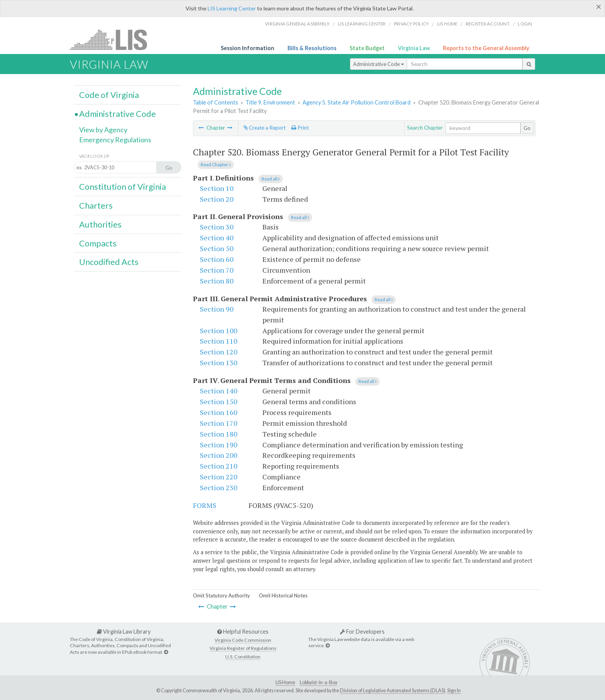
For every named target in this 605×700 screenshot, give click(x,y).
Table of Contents (215, 102)
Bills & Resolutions (312, 48)
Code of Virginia (109, 95)
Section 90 (217, 309)
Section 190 (219, 445)
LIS (113, 40)
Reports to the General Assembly (486, 48)
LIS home (447, 24)
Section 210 (219, 466)
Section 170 (219, 423)
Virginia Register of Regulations (243, 648)
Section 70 (217, 270)
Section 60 (217, 259)
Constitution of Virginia (123, 187)
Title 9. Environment (270, 102)
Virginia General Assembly (297, 24)
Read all (271, 179)
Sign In (454, 691)
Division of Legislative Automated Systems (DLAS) (393, 691)
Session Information (248, 48)
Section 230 (219, 487)
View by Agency (103, 130)
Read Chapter (216, 164)
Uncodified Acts (109, 262)
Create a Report (264, 128)
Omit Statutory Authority (221, 595)
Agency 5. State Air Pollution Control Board (357, 102)
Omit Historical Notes (283, 595)
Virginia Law (414, 48)
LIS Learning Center (232, 8)
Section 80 (217, 281)
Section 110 (219, 341)
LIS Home (285, 682)
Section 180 (219, 434)
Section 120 (219, 352)
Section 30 (217, 227)
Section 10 (217, 188)
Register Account (488, 24)
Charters (96, 206)
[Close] (599, 7)
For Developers (362, 632)
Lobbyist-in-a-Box (319, 682)
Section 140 (219, 391)
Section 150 (219, 401)
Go (527, 128)
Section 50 (217, 248)
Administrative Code (379, 64)
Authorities (100, 224)
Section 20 (217, 199)
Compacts (98, 243)
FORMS (205, 505)
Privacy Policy (412, 24)
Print (300, 128)
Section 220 (219, 477)
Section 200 (219, 455)
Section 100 (219, 331)
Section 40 (217, 238)
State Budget (367, 48)
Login (525, 24)
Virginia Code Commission (243, 640)
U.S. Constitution (243, 657)
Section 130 (219, 363)
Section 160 (219, 412)
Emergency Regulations (115, 140)
